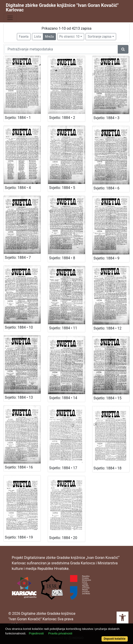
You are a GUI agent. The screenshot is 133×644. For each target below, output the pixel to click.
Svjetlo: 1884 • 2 (62, 118)
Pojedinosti (36, 633)
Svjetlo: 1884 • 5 (62, 188)
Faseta (24, 37)
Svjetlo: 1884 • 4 (18, 188)
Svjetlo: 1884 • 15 (108, 398)
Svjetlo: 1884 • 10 (19, 327)
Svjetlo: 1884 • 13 (19, 397)
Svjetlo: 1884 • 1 (18, 118)
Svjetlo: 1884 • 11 (63, 328)
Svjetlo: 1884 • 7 (18, 258)
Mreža (49, 37)
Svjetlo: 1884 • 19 (19, 537)
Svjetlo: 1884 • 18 (108, 468)
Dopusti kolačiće (115, 639)
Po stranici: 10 (69, 37)
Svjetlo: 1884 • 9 (107, 258)
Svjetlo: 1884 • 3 (107, 118)
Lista (37, 37)
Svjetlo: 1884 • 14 (63, 398)
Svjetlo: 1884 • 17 (63, 468)
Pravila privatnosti (60, 633)
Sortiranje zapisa (99, 37)
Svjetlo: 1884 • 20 (63, 538)
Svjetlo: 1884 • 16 (19, 467)
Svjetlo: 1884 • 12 (108, 328)
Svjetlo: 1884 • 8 (62, 258)
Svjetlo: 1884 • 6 (107, 188)
